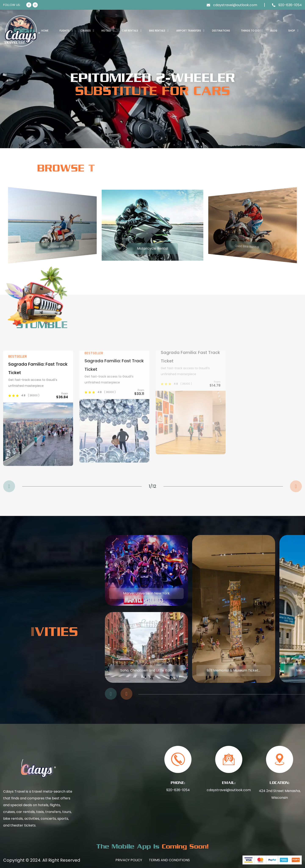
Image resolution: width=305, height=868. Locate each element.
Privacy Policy (129, 860)
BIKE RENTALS (157, 31)
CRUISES (86, 31)
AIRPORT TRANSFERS (189, 31)
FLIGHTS (64, 31)
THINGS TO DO (250, 31)
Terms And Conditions (169, 860)
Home (45, 31)
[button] (9, 486)
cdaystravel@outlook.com (229, 790)
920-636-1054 (178, 790)
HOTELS (106, 31)
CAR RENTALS (130, 31)
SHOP (292, 31)
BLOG (274, 31)
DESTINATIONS (221, 31)
